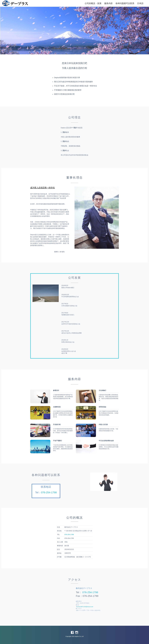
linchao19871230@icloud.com (81, 603)
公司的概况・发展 (91, 3)
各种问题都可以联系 (122, 3)
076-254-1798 (58, 490)
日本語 (138, 3)
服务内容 (106, 3)
